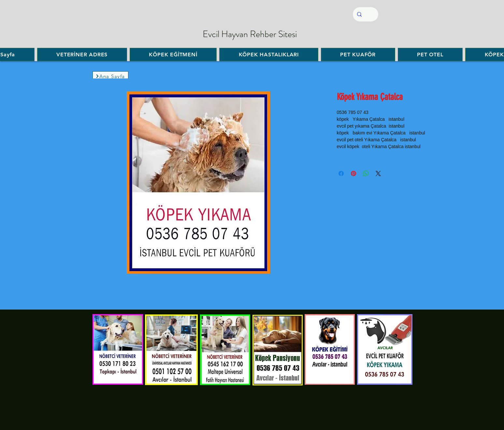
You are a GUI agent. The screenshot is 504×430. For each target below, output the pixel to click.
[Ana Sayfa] (110, 76)
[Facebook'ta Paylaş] (341, 173)
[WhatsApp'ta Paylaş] (366, 173)
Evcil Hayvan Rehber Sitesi (250, 34)
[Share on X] (378, 173)
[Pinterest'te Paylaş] (353, 173)
